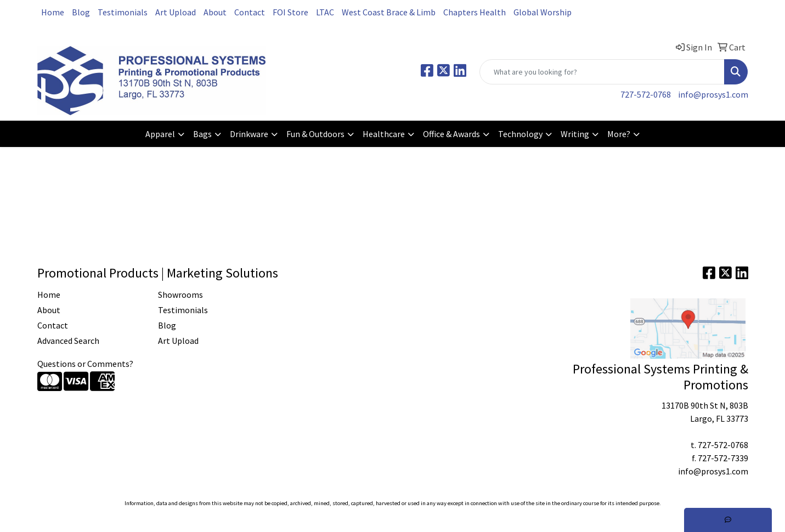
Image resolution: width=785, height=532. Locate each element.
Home (53, 12)
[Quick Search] (602, 72)
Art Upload (176, 12)
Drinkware (249, 134)
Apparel (160, 134)
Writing (575, 134)
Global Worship (543, 12)
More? (619, 134)
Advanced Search (68, 341)
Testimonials (123, 12)
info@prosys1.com (713, 94)
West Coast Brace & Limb (389, 12)
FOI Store (290, 12)
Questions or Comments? (85, 364)
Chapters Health (475, 12)
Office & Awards (451, 134)
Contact (250, 12)
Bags (202, 134)
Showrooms (180, 295)
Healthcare (384, 134)
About (215, 12)
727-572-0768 (646, 94)
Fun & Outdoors (315, 134)
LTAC (325, 12)
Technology (520, 134)
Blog (81, 12)
